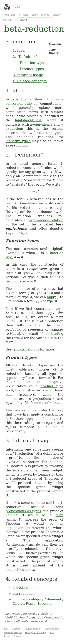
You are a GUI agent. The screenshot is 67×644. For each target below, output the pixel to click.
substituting (54, 334)
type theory (22, 99)
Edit (6, 629)
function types (51, 133)
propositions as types (23, 511)
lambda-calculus (28, 120)
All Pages (23, 15)
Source (17, 636)
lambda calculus (26, 349)
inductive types (18, 141)
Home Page (9, 15)
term (59, 515)
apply (51, 297)
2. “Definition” (25, 57)
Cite (52, 632)
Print (7, 636)
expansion (14, 129)
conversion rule (19, 104)
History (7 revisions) (35, 632)
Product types (32, 69)
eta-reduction (24, 594)
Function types (33, 63)
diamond (54, 599)
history (36, 617)
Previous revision (32, 629)
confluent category (28, 599)
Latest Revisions (40, 15)
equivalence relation (46, 220)
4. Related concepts (30, 81)
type (46, 172)
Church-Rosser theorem (32, 604)
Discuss (16, 629)
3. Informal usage (28, 75)
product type (52, 386)
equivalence (43, 124)
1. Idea (19, 50)
